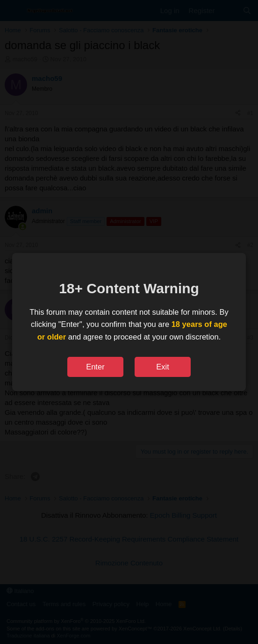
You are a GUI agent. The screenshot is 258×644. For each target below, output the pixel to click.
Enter (95, 367)
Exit (163, 367)
